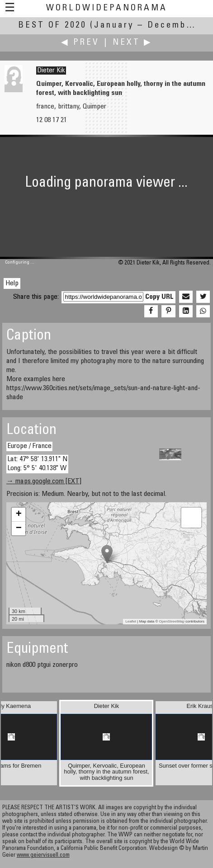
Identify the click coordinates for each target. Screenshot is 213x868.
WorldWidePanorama (107, 8)
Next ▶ (133, 43)
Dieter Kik (51, 71)
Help (12, 283)
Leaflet (131, 621)
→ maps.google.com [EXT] (44, 481)
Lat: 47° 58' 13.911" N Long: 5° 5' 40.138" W (37, 464)
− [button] (19, 528)
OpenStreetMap (172, 621)
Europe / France (29, 446)
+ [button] (19, 514)
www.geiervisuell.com (43, 856)
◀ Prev (80, 43)
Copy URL (159, 297)
